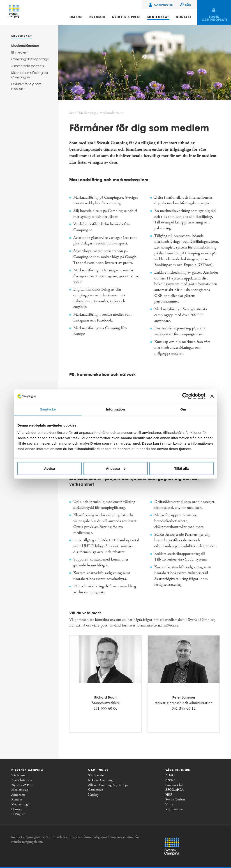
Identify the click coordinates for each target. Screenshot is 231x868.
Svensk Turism (175, 800)
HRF (169, 795)
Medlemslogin (21, 805)
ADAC (170, 775)
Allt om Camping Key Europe (108, 785)
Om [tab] (183, 409)
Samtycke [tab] (48, 409)
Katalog (93, 795)
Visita (169, 805)
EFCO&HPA (174, 790)
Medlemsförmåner (25, 46)
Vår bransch (19, 775)
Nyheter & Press (22, 785)
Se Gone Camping (100, 780)
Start (72, 113)
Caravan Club (174, 785)
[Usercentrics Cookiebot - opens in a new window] (186, 396)
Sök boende (96, 775)
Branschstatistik (22, 780)
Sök (188, 5)
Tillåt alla (182, 468)
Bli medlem (20, 52)
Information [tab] (115, 409)
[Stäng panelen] (212, 396)
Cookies (16, 809)
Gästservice (96, 790)
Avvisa (50, 468)
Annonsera (18, 795)
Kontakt (17, 800)
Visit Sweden (174, 809)
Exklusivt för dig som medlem (26, 86)
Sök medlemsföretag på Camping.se (30, 75)
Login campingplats (215, 18)
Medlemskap (22, 36)
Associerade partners (27, 66)
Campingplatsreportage (30, 59)
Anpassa (116, 468)
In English (18, 814)
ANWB (170, 780)
